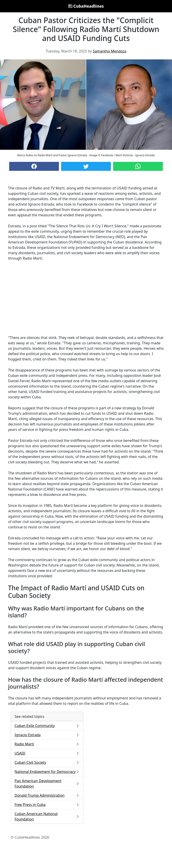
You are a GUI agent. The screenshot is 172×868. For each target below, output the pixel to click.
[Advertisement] (86, 298)
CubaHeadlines (86, 6)
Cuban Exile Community (47, 726)
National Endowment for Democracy (47, 772)
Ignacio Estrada (47, 735)
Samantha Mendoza (110, 51)
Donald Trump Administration (47, 795)
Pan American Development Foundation (47, 783)
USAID (47, 753)
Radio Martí (47, 744)
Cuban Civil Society (47, 762)
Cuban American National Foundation (47, 816)
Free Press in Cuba (47, 805)
